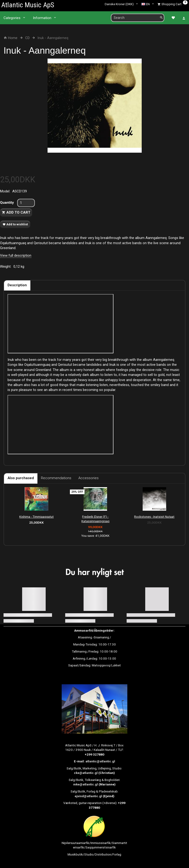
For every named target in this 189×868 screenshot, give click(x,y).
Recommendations (56, 478)
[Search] (161, 18)
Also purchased (21, 478)
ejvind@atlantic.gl (88, 796)
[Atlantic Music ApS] (28, 5)
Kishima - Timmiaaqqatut (36, 517)
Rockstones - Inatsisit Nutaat (154, 517)
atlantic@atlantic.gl (100, 761)
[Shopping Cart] (173, 4)
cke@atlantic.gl (86, 773)
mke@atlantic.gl (86, 784)
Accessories (88, 478)
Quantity (7, 203)
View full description (16, 255)
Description (17, 285)
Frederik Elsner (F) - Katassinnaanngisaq (95, 519)
